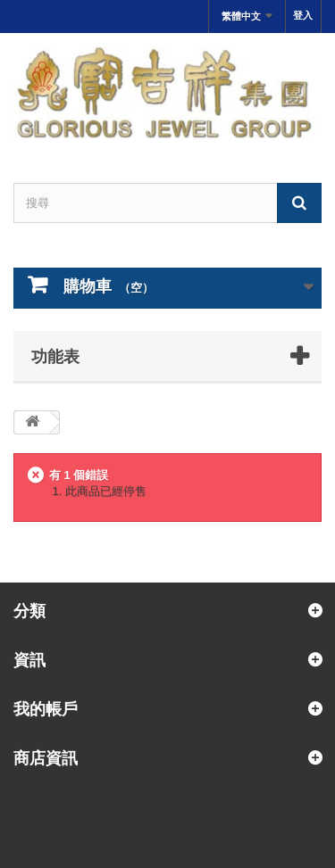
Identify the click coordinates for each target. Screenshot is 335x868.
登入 (303, 15)
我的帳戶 (46, 708)
